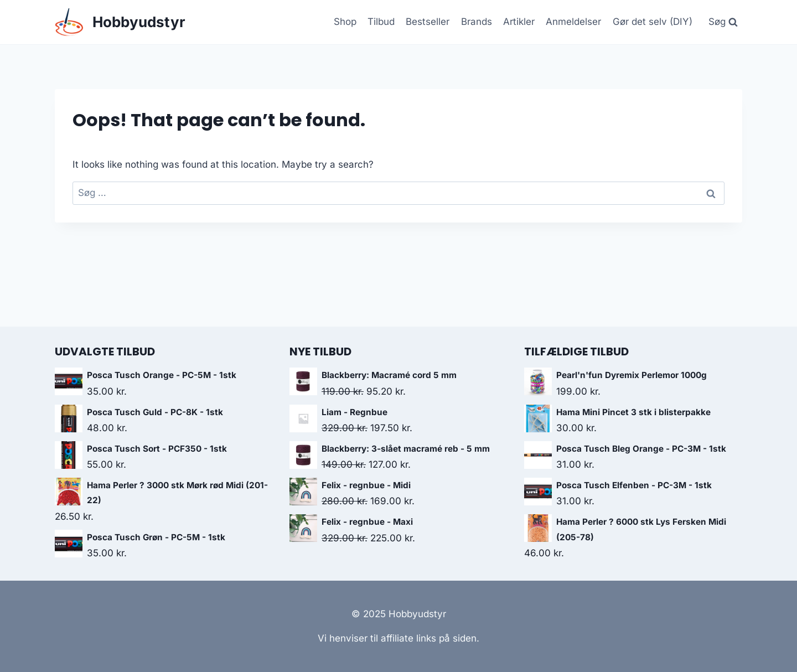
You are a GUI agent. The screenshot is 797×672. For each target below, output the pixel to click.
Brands (477, 22)
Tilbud (381, 22)
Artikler (519, 22)
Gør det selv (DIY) (653, 22)
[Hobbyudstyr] (120, 22)
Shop (345, 22)
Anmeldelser (573, 22)
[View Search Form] (723, 22)
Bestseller (428, 22)
